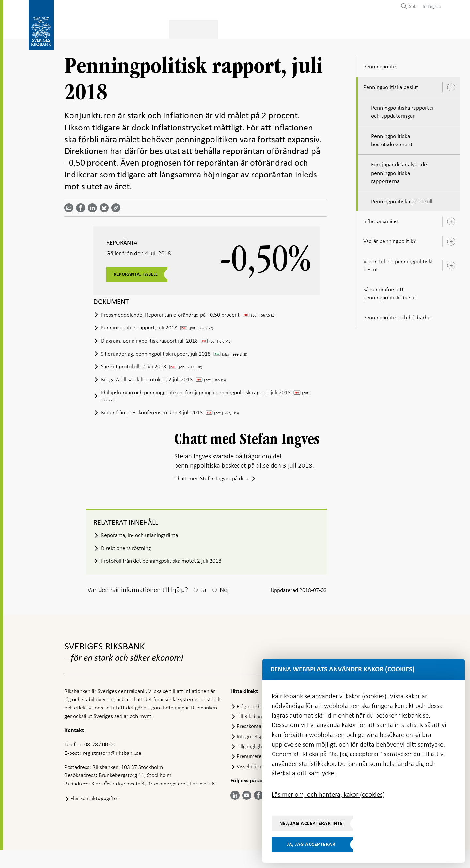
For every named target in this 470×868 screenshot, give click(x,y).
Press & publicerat (351, 28)
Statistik (76, 28)
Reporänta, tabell (138, 272)
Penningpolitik (194, 28)
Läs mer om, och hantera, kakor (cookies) (328, 794)
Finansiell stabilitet (249, 28)
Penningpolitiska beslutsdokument (392, 138)
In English (432, 6)
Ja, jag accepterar (311, 844)
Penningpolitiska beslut (391, 85)
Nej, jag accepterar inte (311, 823)
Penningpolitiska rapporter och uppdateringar (403, 110)
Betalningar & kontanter (132, 28)
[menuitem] (430, 6)
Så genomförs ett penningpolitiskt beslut (391, 291)
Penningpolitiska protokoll (402, 199)
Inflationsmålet (381, 219)
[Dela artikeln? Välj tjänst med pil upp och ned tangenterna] (94, 206)
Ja (204, 608)
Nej (224, 608)
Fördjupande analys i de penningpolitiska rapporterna (399, 171)
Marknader (300, 28)
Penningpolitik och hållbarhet (398, 315)
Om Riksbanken (405, 28)
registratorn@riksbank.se (112, 771)
